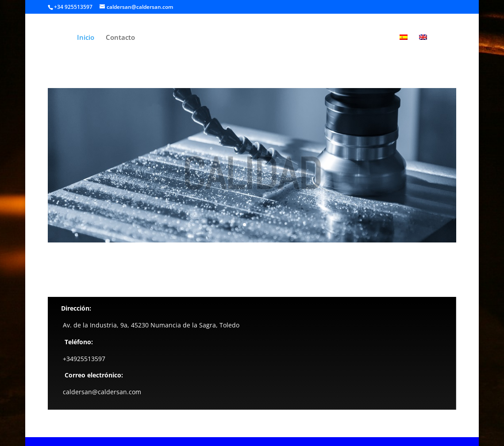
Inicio (86, 38)
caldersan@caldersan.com (102, 392)
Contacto (120, 38)
